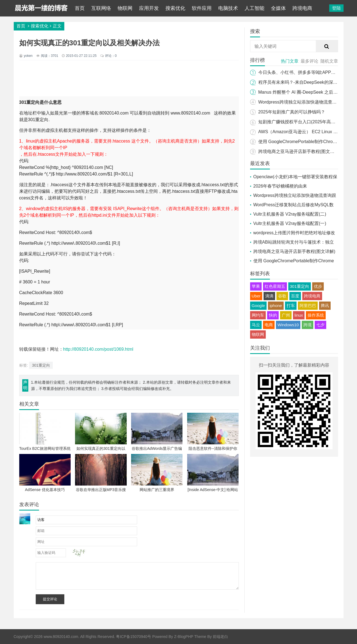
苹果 (256, 286)
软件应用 (202, 8)
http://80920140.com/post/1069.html (98, 349)
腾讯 (325, 306)
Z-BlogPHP (184, 637)
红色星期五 (275, 286)
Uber (256, 296)
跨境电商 (302, 8)
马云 (256, 325)
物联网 (125, 8)
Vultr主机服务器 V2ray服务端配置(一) (290, 223)
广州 (286, 315)
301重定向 (41, 365)
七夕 (320, 325)
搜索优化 (175, 8)
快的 (273, 315)
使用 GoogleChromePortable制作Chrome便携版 (305, 142)
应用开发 (149, 8)
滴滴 (269, 296)
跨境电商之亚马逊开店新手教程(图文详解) (299, 151)
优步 (318, 286)
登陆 (336, 8)
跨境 (308, 325)
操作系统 (316, 315)
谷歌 (282, 296)
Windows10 (288, 325)
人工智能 (254, 8)
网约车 (258, 315)
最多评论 (309, 61)
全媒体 (278, 8)
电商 (269, 325)
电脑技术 (228, 8)
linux (299, 315)
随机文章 (329, 61)
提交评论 (50, 599)
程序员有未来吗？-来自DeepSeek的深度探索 (302, 82)
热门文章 (290, 61)
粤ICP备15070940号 (134, 637)
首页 (80, 8)
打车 (291, 306)
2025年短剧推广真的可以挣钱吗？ (292, 112)
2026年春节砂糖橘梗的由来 (280, 186)
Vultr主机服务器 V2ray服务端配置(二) (290, 214)
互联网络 (101, 8)
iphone (276, 306)
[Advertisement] (132, 78)
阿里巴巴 (308, 306)
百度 (295, 296)
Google (258, 306)
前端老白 (220, 637)
